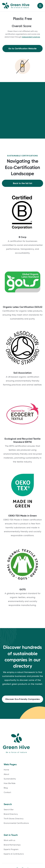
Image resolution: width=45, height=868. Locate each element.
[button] (40, 6)
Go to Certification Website (22, 49)
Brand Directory (11, 814)
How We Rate (10, 783)
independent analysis (31, 37)
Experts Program (11, 849)
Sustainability (10, 779)
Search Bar (9, 810)
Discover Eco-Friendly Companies (23, 699)
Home (6, 770)
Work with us (9, 840)
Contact (7, 792)
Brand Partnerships (12, 845)
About (6, 774)
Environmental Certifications (16, 823)
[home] (19, 6)
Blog (6, 788)
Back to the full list (23, 183)
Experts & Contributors (14, 854)
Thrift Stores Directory (14, 819)
